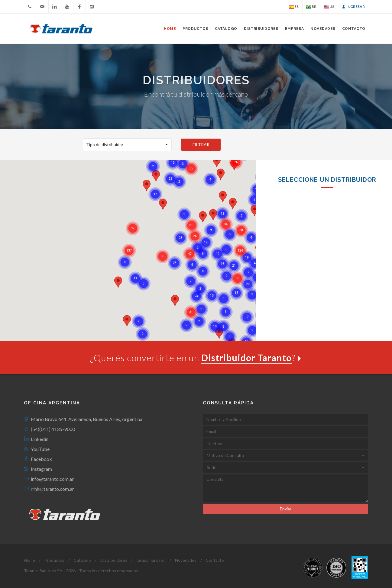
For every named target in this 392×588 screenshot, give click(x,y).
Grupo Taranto (151, 560)
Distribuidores (261, 29)
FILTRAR (201, 145)
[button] (127, 145)
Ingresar (353, 7)
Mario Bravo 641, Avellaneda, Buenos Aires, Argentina (87, 419)
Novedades (323, 29)
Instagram (41, 469)
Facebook (41, 459)
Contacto (354, 29)
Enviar (286, 509)
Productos (54, 560)
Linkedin (40, 439)
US (329, 7)
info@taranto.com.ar (52, 479)
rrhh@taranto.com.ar (52, 489)
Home (170, 29)
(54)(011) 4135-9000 (53, 429)
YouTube (40, 449)
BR (311, 7)
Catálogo (226, 29)
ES (294, 7)
